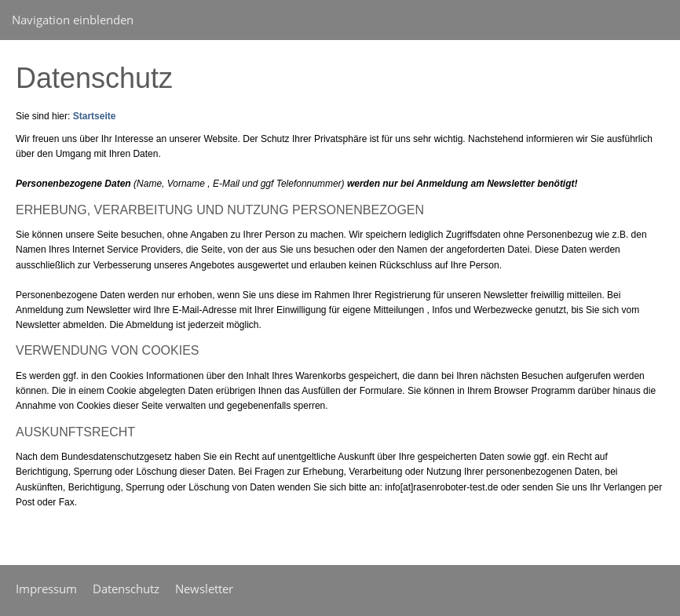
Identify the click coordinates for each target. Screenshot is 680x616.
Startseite (95, 116)
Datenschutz (126, 589)
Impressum (46, 589)
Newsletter (204, 589)
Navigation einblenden (73, 20)
